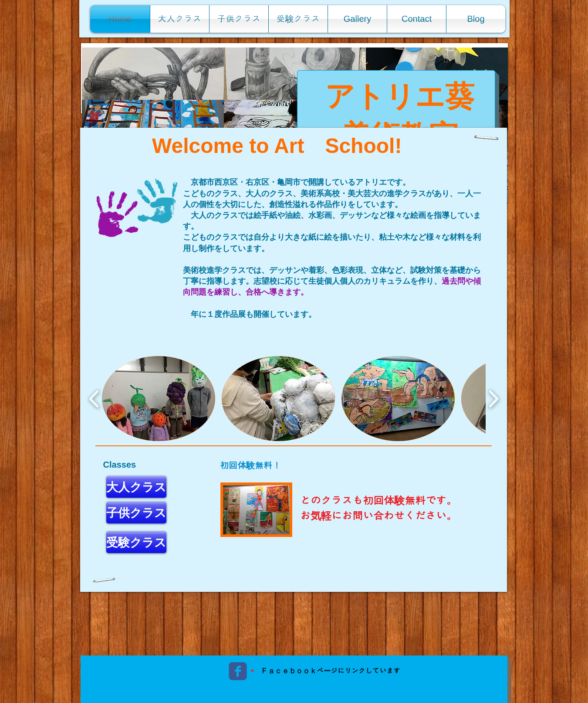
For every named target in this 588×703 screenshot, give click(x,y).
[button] (153, 74)
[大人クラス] (136, 487)
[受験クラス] (136, 542)
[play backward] (94, 399)
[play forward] (493, 399)
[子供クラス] (136, 513)
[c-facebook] (238, 671)
